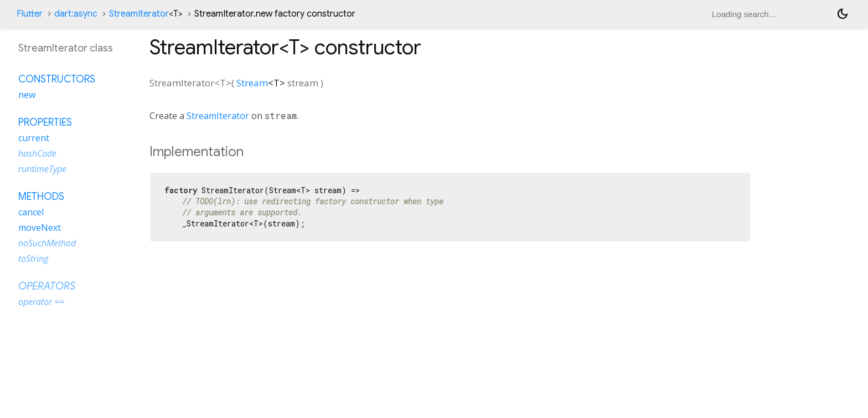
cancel (31, 212)
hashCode (37, 153)
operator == (41, 302)
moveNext (40, 228)
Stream (252, 83)
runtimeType (42, 169)
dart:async (76, 14)
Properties (45, 122)
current (34, 138)
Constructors (57, 79)
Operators (47, 286)
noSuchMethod (47, 243)
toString (33, 259)
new (27, 95)
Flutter (30, 14)
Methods (41, 197)
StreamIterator (146, 14)
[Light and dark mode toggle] (843, 14)
